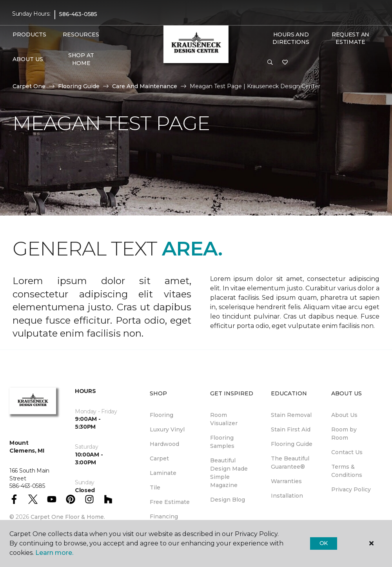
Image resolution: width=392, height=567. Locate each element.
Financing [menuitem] (164, 516)
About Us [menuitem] (344, 415)
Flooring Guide (79, 86)
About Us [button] (28, 59)
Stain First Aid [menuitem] (291, 429)
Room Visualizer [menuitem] (224, 419)
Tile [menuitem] (155, 487)
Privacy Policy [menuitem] (351, 489)
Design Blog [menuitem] (228, 500)
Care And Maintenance (145, 86)
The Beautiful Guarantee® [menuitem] (290, 463)
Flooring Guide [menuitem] (292, 444)
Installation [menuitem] (287, 496)
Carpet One (29, 86)
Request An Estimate (350, 38)
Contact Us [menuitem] (347, 452)
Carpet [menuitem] (159, 458)
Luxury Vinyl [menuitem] (167, 429)
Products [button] (29, 34)
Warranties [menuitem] (286, 481)
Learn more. (54, 553)
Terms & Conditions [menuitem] (347, 471)
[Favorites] (285, 63)
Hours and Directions (291, 38)
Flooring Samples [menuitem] (222, 442)
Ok (324, 543)
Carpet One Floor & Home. (68, 517)
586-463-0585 (78, 14)
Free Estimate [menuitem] (170, 502)
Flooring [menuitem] (162, 415)
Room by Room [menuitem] (344, 434)
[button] (270, 63)
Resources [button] (81, 34)
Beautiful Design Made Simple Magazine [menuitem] (229, 473)
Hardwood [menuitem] (164, 444)
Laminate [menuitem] (163, 473)
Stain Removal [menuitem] (291, 415)
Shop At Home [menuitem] (81, 59)
